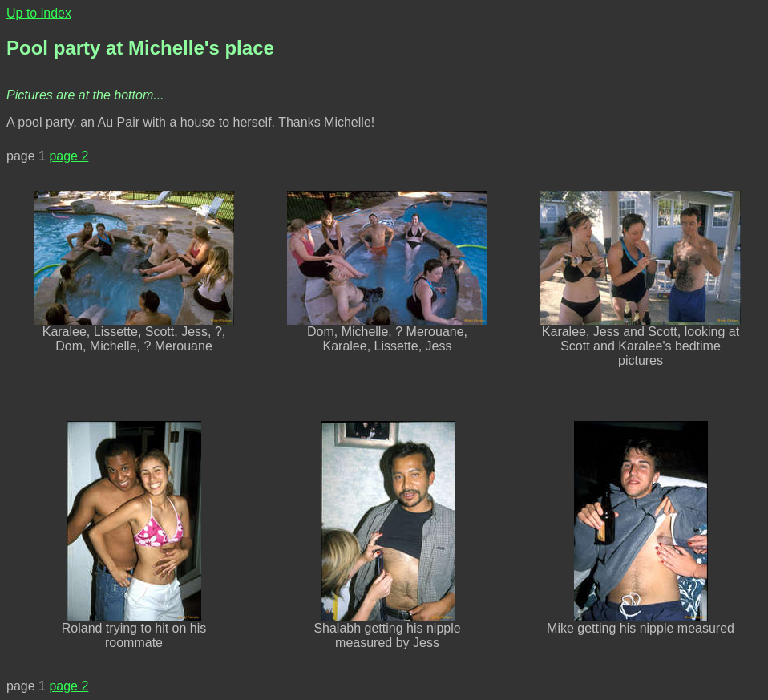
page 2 (69, 156)
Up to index (39, 13)
